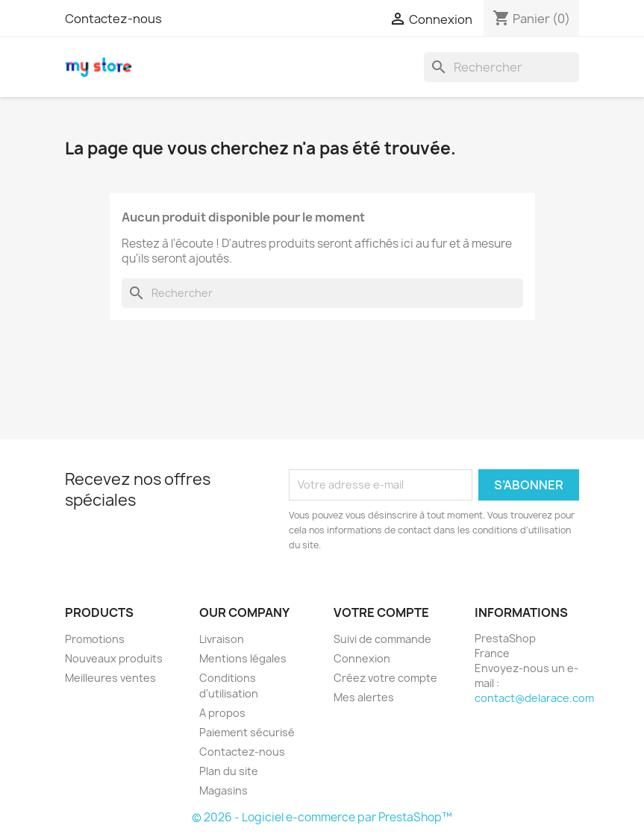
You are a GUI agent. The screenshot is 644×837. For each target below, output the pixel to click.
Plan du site (229, 771)
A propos (222, 713)
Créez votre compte (385, 678)
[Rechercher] (501, 67)
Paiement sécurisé (247, 732)
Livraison (222, 639)
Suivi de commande (382, 639)
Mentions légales (243, 658)
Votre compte (381, 612)
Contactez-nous (113, 19)
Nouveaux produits (114, 658)
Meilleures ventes (110, 678)
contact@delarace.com (534, 698)
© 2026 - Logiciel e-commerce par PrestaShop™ (322, 817)
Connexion (362, 658)
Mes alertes (364, 697)
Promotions (95, 639)
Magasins (223, 790)
